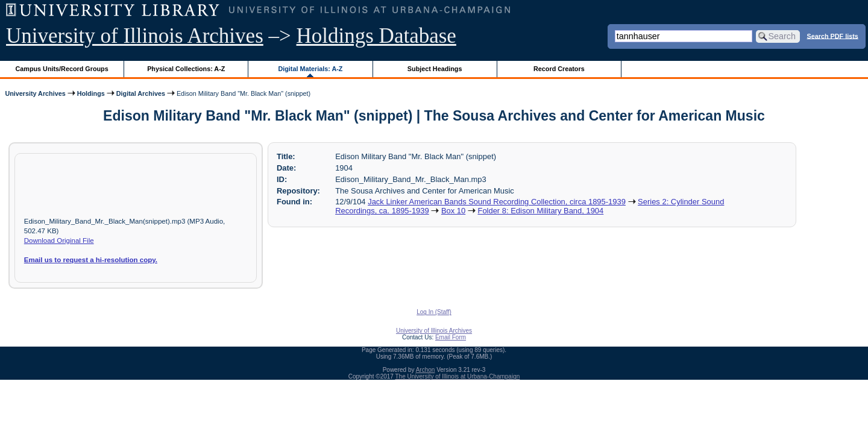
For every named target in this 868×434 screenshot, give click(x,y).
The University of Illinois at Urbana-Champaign (458, 376)
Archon (426, 370)
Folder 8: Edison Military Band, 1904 (540, 211)
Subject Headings (435, 69)
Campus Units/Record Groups (62, 69)
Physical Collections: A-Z (186, 69)
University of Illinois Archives (135, 36)
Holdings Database (376, 36)
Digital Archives (141, 93)
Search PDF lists (833, 36)
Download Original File (59, 241)
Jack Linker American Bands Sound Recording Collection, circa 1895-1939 (497, 202)
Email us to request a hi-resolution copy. (91, 260)
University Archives (35, 93)
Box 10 (453, 211)
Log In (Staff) (434, 312)
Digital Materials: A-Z (310, 69)
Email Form (451, 337)
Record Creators (559, 69)
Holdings (91, 93)
